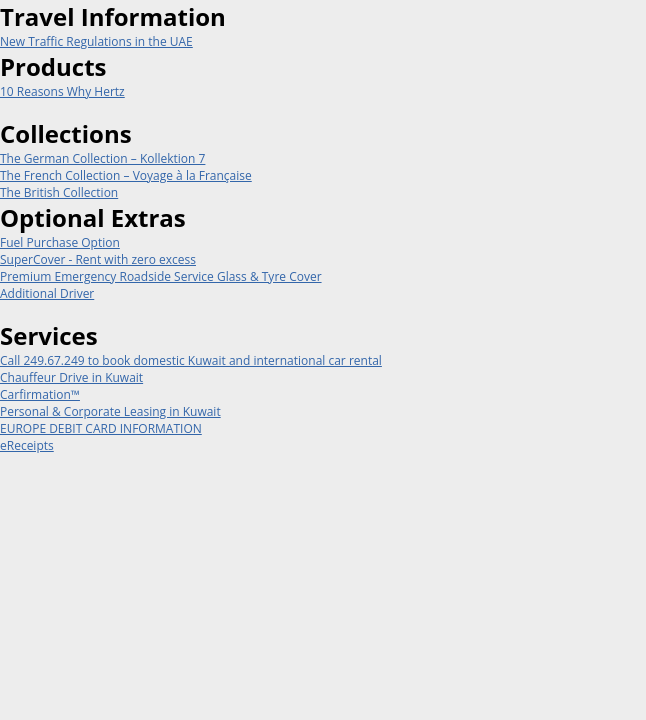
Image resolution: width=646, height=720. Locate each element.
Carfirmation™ (40, 394)
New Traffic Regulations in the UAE (96, 41)
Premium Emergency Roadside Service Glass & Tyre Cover (161, 276)
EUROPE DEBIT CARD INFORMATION (101, 428)
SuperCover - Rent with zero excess (98, 259)
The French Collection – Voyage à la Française (126, 175)
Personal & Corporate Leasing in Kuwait (110, 411)
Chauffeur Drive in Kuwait (71, 377)
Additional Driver (47, 293)
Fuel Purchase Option (60, 242)
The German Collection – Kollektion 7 (102, 158)
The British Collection (59, 192)
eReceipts (27, 445)
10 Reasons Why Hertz (62, 91)
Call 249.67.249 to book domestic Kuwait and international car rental (191, 360)
